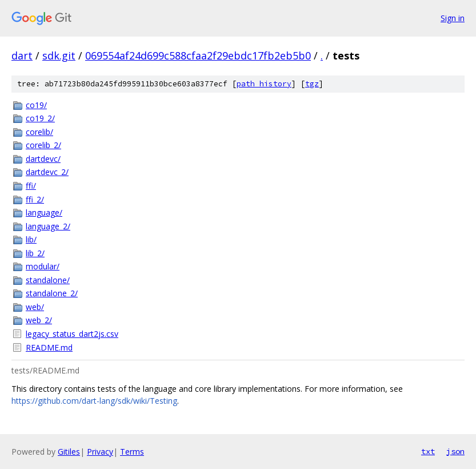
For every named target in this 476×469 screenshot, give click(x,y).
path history (264, 84)
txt (428, 451)
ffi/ (31, 186)
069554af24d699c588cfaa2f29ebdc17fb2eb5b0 (198, 55)
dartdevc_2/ (47, 172)
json (455, 451)
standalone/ (48, 280)
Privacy (100, 452)
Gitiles (69, 452)
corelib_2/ (43, 145)
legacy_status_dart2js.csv (72, 334)
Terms (132, 452)
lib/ (31, 239)
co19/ (36, 105)
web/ (35, 307)
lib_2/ (35, 253)
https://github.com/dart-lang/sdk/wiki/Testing (94, 401)
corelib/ (39, 132)
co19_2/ (40, 118)
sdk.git (59, 55)
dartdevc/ (43, 159)
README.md (49, 347)
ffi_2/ (35, 199)
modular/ (43, 266)
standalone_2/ (52, 293)
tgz (312, 84)
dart (22, 55)
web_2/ (39, 320)
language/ (44, 212)
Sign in (453, 18)
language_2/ (48, 226)
